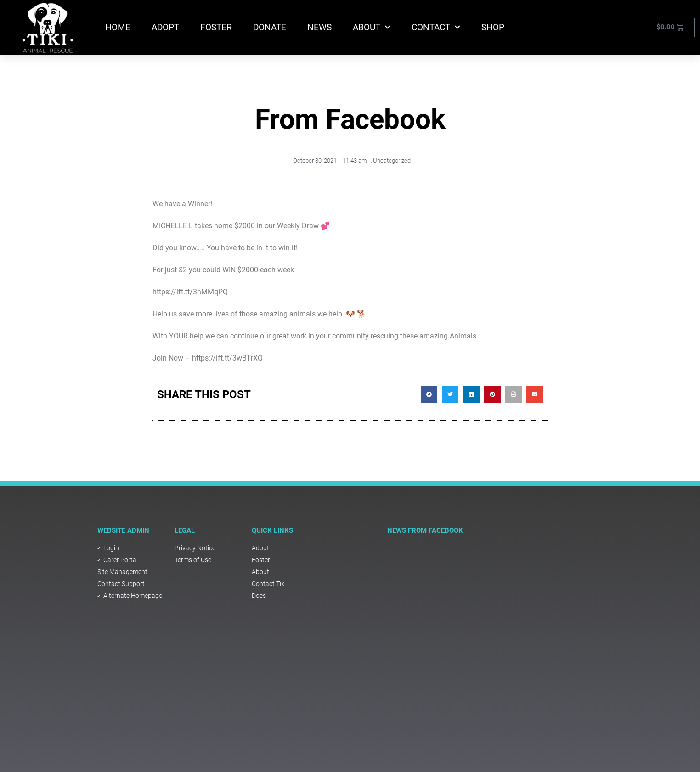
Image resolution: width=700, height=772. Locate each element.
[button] (429, 394)
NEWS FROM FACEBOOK (425, 530)
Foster (216, 27)
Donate (270, 27)
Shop (493, 27)
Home (118, 27)
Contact (436, 27)
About (372, 27)
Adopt (165, 27)
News (319, 27)
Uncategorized (392, 161)
